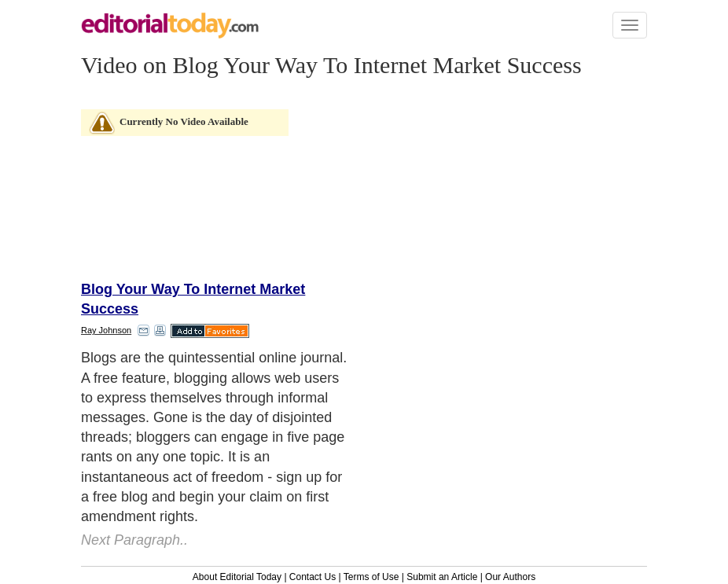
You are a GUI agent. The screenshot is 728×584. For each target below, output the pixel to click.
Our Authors (510, 577)
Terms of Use (371, 577)
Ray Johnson (106, 330)
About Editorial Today (237, 577)
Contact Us (313, 577)
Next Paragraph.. (134, 540)
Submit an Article (442, 577)
